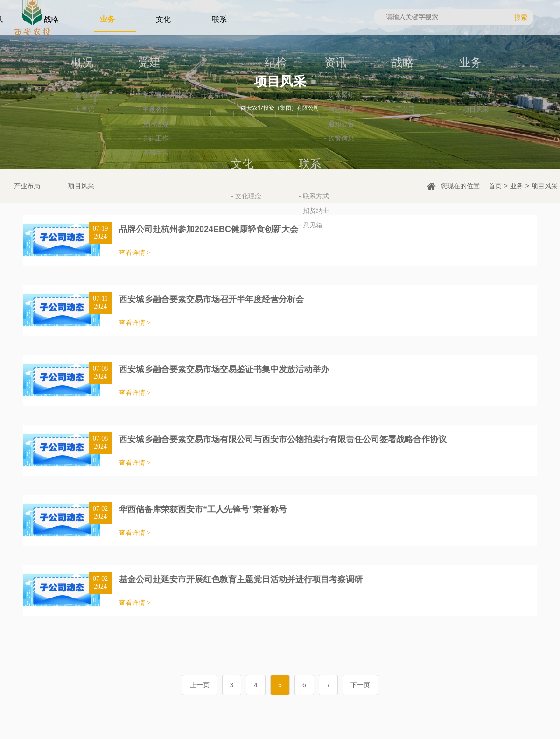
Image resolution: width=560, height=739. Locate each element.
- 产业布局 (441, 138)
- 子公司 (370, 152)
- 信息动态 (305, 152)
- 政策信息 (305, 181)
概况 (48, 106)
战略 (369, 106)
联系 (276, 207)
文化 (504, 106)
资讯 (301, 106)
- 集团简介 (52, 138)
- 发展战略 (373, 138)
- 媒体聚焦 (305, 138)
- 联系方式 (280, 239)
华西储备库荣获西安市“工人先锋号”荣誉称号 (203, 509)
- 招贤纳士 (280, 254)
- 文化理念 (508, 138)
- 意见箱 (277, 268)
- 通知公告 (305, 167)
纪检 (242, 106)
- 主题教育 (120, 152)
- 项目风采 (441, 152)
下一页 (360, 685)
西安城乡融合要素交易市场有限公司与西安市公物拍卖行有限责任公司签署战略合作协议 (283, 439)
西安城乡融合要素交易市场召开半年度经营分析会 (211, 299)
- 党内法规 (120, 167)
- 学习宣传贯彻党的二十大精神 (149, 138)
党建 (116, 106)
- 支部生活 (120, 196)
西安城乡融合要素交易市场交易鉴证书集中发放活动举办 (224, 369)
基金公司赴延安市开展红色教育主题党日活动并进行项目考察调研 (241, 579)
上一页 (200, 685)
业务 (437, 106)
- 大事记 (49, 152)
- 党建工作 (120, 181)
